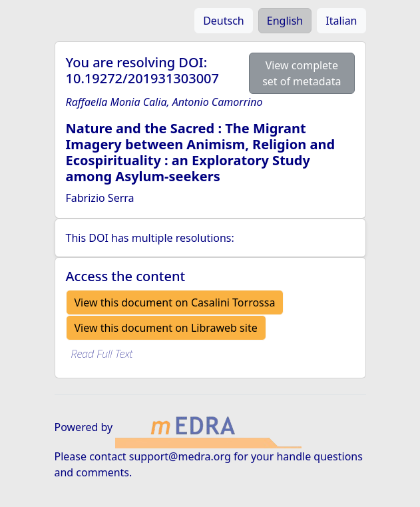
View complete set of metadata (302, 73)
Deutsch (224, 21)
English (285, 21)
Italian (341, 21)
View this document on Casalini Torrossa (175, 302)
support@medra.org (180, 456)
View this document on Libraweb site (166, 328)
